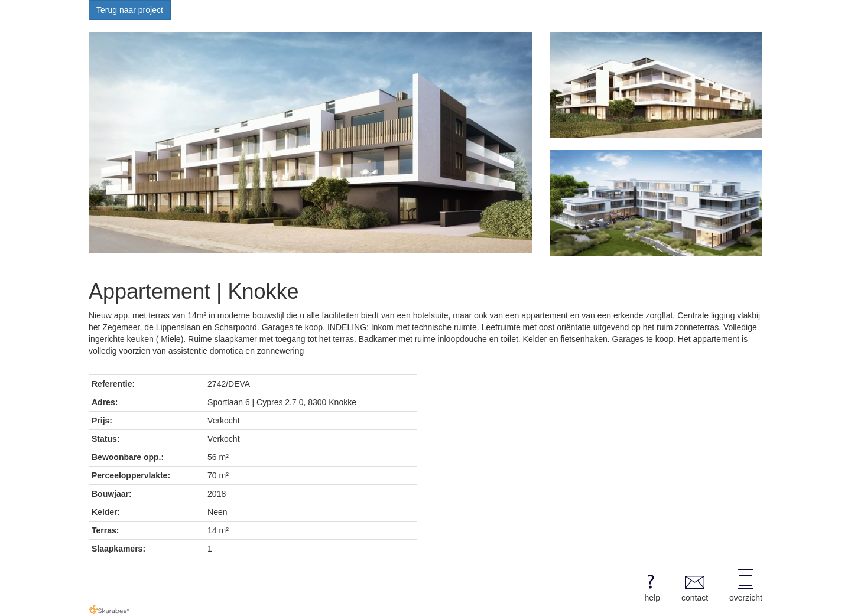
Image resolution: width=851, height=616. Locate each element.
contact (695, 586)
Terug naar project (130, 10)
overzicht (746, 586)
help (650, 586)
